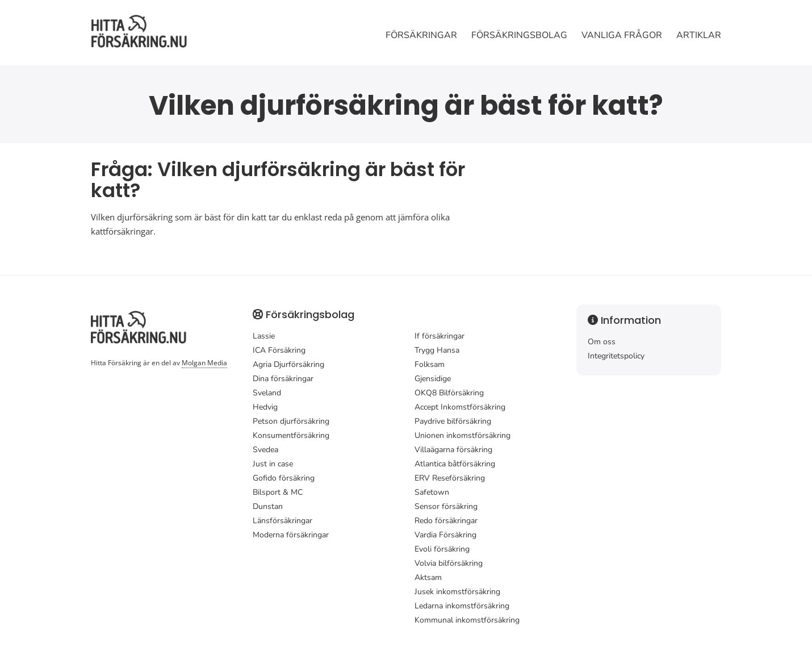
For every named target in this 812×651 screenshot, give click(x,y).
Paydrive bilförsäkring (453, 421)
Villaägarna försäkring (453, 450)
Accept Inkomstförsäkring (460, 407)
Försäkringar (421, 35)
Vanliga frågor (622, 35)
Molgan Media (204, 363)
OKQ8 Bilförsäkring (449, 393)
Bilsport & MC (278, 492)
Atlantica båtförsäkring (455, 464)
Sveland (267, 393)
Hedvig (265, 407)
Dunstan (268, 506)
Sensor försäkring (446, 506)
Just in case (273, 464)
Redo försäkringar (446, 521)
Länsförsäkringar (282, 521)
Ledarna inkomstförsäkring (462, 606)
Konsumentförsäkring (291, 435)
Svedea (265, 450)
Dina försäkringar (283, 379)
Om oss (602, 342)
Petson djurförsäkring (291, 421)
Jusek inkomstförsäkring (457, 592)
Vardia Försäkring (445, 535)
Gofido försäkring (284, 478)
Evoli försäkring (442, 549)
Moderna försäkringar (291, 535)
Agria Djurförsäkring (288, 364)
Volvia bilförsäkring (449, 563)
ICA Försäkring (279, 350)
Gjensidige (433, 379)
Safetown (432, 492)
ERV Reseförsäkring (450, 478)
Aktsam (428, 577)
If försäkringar (440, 336)
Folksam (430, 364)
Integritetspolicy (616, 356)
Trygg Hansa (437, 350)
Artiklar (699, 35)
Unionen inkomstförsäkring (462, 435)
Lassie (264, 336)
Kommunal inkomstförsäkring (467, 620)
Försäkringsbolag (519, 35)
